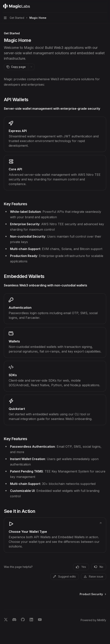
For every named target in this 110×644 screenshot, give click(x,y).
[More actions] (105, 6)
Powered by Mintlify (93, 620)
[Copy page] (16, 67)
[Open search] (98, 6)
